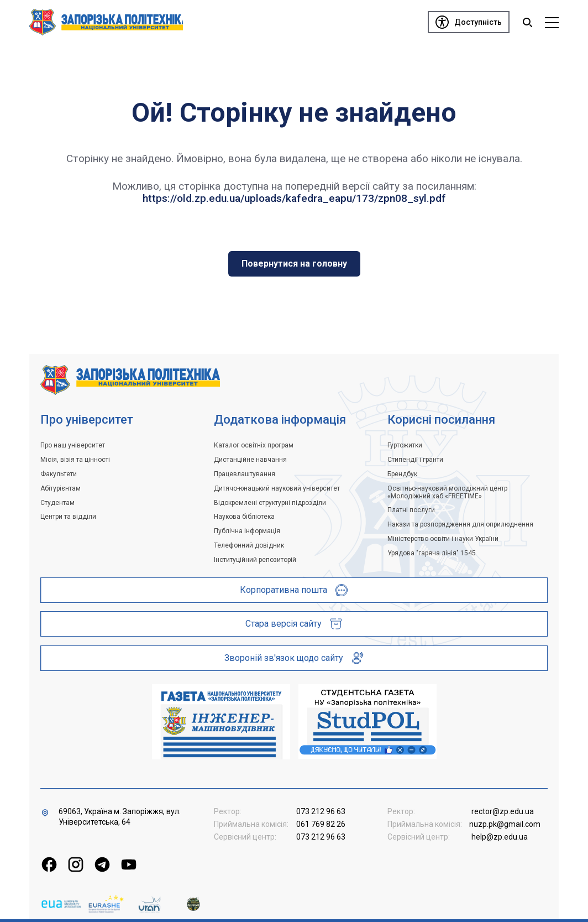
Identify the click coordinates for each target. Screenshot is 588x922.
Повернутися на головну (294, 264)
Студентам (57, 503)
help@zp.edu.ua (500, 837)
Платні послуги (411, 510)
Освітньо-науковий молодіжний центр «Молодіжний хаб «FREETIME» (447, 492)
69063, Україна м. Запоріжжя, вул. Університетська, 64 (120, 817)
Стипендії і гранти (415, 460)
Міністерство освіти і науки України (443, 539)
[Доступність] (469, 22)
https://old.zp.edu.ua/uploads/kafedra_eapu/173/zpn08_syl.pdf (294, 198)
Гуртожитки (405, 445)
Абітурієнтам (61, 488)
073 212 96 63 (321, 811)
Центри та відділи (68, 517)
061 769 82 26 (321, 824)
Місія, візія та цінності (75, 460)
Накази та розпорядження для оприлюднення (460, 524)
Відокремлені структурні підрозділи (270, 503)
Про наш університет (73, 445)
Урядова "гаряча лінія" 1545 (432, 553)
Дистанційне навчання (250, 460)
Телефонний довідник (249, 545)
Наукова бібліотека (244, 517)
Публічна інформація (247, 531)
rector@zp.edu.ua (503, 811)
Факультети (59, 474)
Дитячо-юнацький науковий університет (277, 488)
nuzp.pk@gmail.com (505, 824)
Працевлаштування (245, 474)
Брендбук (402, 474)
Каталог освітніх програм (254, 445)
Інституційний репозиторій (255, 560)
